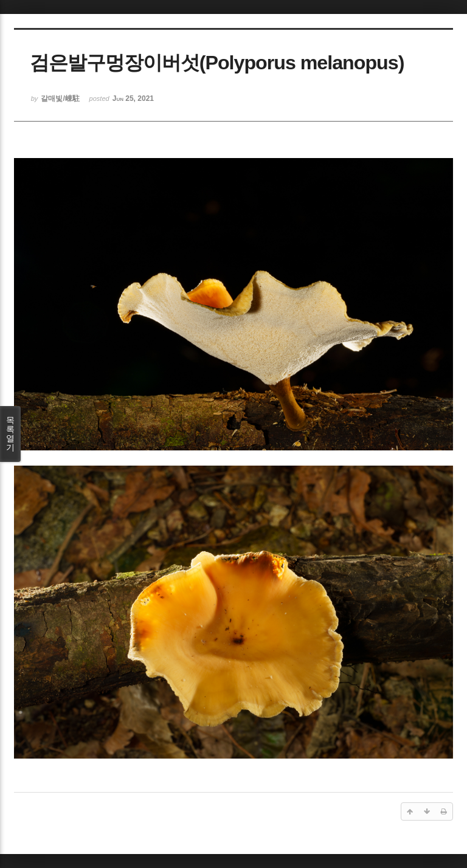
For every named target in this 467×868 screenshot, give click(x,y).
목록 (10, 434)
